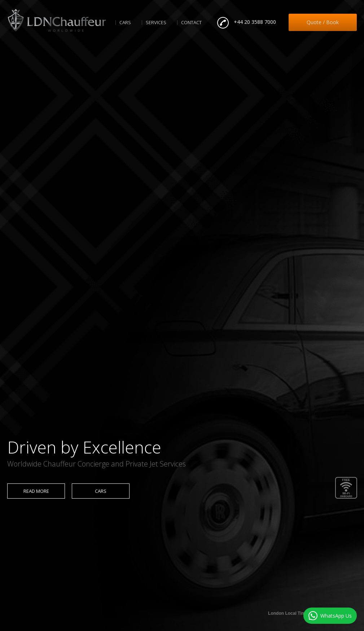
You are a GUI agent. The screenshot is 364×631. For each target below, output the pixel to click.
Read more (36, 491)
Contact (191, 23)
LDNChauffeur (57, 21)
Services (156, 23)
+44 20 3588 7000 (255, 22)
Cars (125, 23)
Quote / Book (323, 22)
